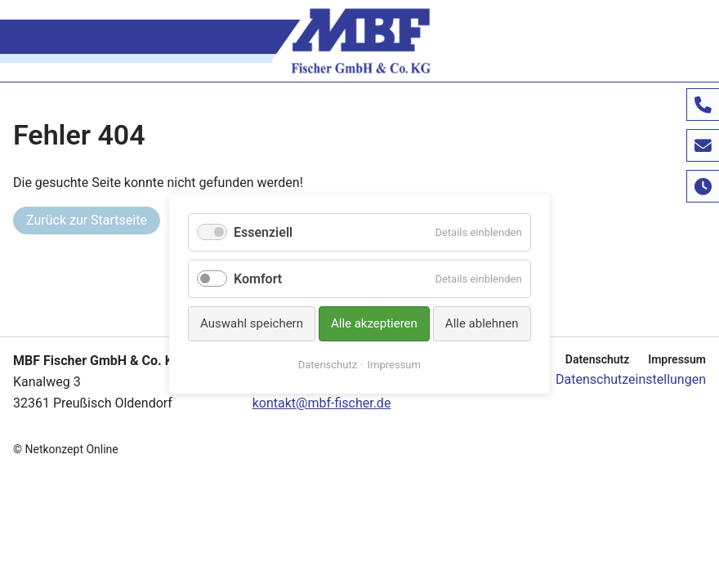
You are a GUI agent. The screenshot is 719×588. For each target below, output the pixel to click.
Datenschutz (598, 359)
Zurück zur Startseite (87, 220)
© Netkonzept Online (66, 449)
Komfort (258, 279)
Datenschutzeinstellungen (631, 379)
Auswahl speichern (252, 324)
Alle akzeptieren (374, 324)
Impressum (677, 359)
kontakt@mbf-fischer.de (322, 403)
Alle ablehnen (482, 324)
